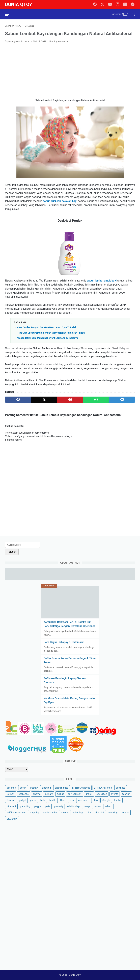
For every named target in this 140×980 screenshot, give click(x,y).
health (53, 800)
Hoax (63, 800)
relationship (73, 806)
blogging (46, 788)
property (59, 806)
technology (78, 813)
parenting (25, 806)
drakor (89, 794)
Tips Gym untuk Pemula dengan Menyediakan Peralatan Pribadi (51, 333)
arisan (23, 788)
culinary (49, 794)
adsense (11, 788)
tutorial (125, 813)
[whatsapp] (96, 400)
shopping (35, 813)
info (72, 800)
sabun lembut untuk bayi (102, 281)
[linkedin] (125, 5)
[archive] (17, 769)
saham (108, 806)
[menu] (9, 14)
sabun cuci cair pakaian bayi (60, 201)
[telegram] (133, 5)
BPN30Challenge (103, 788)
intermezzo (84, 800)
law (96, 800)
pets (48, 806)
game (33, 800)
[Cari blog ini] (23, 545)
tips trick (100, 813)
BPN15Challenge (81, 788)
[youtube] (110, 5)
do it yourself (75, 794)
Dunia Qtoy (19, 4)
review (97, 806)
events (115, 794)
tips (89, 813)
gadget (22, 800)
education (102, 794)
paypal (38, 806)
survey (64, 813)
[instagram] (118, 5)
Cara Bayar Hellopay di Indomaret (64, 642)
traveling (113, 813)
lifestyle (106, 800)
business (121, 788)
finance (11, 800)
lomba (118, 800)
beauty (34, 788)
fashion (126, 794)
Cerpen (11, 794)
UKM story (12, 819)
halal (43, 800)
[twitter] (102, 5)
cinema (37, 794)
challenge (24, 794)
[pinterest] (70, 400)
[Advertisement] (70, 71)
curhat (60, 794)
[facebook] (95, 5)
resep (87, 806)
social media (50, 813)
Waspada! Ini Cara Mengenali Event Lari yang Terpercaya (48, 338)
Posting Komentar (59, 42)
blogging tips (62, 788)
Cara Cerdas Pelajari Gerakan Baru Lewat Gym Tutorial (47, 327)
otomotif (11, 806)
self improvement (16, 813)
